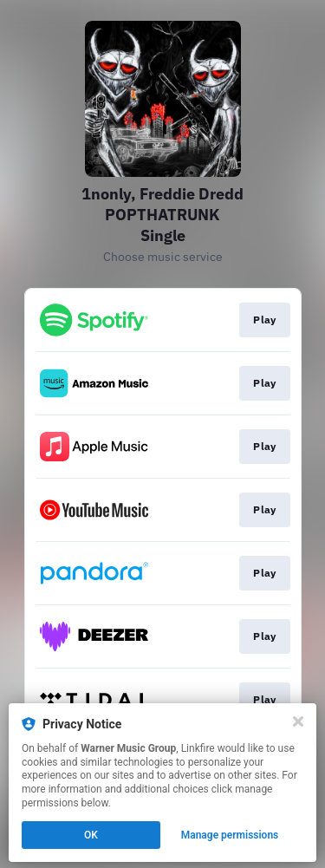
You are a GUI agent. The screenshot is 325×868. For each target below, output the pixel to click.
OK (91, 835)
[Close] (298, 721)
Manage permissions (230, 835)
